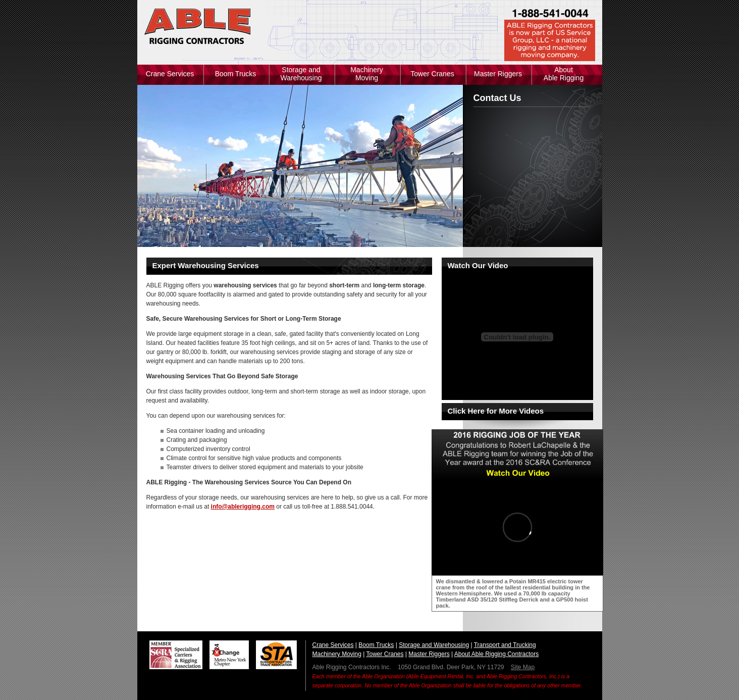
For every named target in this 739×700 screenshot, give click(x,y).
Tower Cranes (432, 74)
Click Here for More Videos (496, 411)
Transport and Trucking (505, 645)
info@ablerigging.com (243, 507)
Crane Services (170, 74)
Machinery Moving (367, 74)
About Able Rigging (564, 74)
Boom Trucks (236, 74)
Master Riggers (498, 74)
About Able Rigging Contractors (496, 654)
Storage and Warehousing (301, 74)
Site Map (523, 667)
